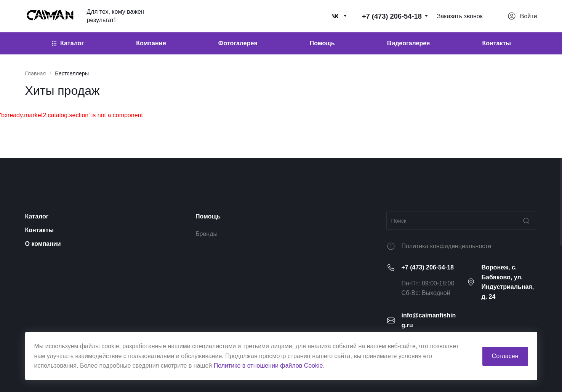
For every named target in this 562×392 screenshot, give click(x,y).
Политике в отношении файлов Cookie (268, 366)
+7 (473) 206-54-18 (428, 267)
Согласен (505, 356)
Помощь (208, 216)
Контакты (39, 230)
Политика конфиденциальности (447, 246)
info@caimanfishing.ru (429, 320)
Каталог (37, 216)
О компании (43, 244)
